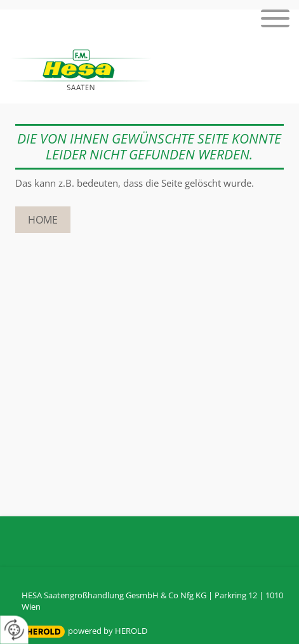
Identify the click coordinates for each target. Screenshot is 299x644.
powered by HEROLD (108, 631)
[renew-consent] (14, 630)
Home (43, 220)
